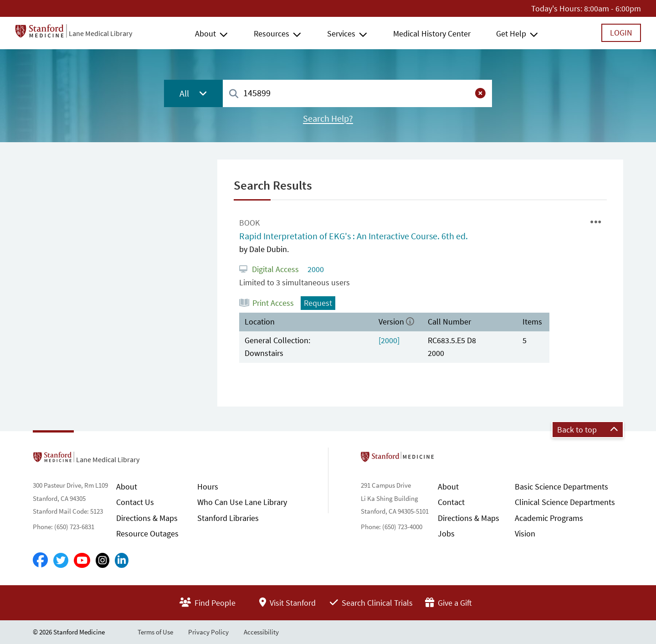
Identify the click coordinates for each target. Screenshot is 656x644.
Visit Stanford (287, 603)
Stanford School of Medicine (450, 459)
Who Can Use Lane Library (242, 502)
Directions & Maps (147, 518)
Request (318, 303)
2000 (315, 269)
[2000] (389, 340)
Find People (208, 603)
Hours (208, 487)
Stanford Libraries (228, 518)
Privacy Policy (208, 632)
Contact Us (135, 502)
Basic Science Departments (561, 487)
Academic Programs (549, 518)
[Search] (234, 94)
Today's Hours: (557, 8)
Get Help (511, 33)
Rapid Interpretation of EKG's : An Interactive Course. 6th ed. (354, 236)
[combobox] (357, 93)
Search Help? (328, 118)
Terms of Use (155, 632)
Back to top (588, 430)
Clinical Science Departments (565, 502)
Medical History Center (432, 33)
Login (621, 33)
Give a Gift (448, 603)
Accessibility (261, 632)
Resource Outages (147, 533)
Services (341, 33)
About (205, 33)
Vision (525, 533)
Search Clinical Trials (371, 603)
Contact (451, 502)
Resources (272, 33)
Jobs (446, 533)
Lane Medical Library (100, 33)
